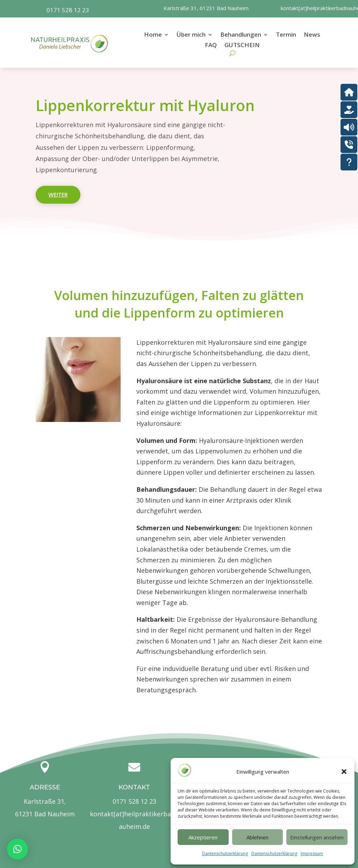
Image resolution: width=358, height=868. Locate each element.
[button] (344, 772)
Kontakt (134, 787)
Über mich (191, 35)
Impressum (312, 854)
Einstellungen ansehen (317, 837)
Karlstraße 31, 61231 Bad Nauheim (206, 8)
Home (153, 35)
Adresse (45, 787)
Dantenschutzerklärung (225, 854)
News (312, 35)
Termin (286, 35)
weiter (58, 195)
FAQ (211, 46)
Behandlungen (241, 35)
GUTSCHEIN (242, 46)
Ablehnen (257, 837)
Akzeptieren (203, 837)
